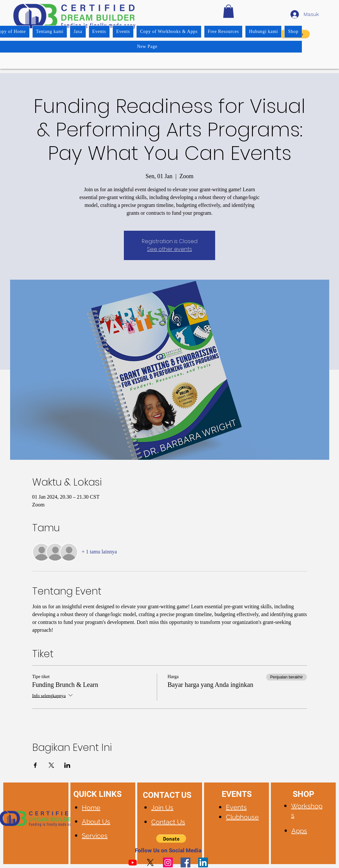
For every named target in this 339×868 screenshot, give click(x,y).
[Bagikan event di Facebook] (35, 765)
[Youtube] (133, 862)
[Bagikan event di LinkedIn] (67, 765)
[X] (150, 862)
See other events (169, 249)
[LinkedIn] (203, 862)
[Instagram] (168, 862)
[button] (228, 11)
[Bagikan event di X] (51, 765)
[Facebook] (185, 862)
